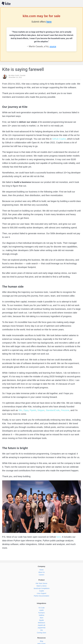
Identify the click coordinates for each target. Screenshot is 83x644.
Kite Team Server (41, 583)
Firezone (65, 410)
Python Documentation (41, 596)
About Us (41, 572)
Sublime (42, 615)
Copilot (41, 591)
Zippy (26, 410)
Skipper (41, 410)
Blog (41, 641)
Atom (42, 618)
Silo (20, 410)
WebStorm (41, 623)
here (49, 22)
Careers (41, 575)
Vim (41, 630)
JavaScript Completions (41, 588)
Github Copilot (59, 139)
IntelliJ (41, 610)
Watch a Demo (41, 586)
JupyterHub (41, 628)
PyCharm (41, 613)
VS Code (41, 608)
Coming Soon (42, 633)
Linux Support (41, 593)
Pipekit (33, 410)
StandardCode (52, 410)
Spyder (41, 620)
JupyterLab (41, 625)
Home (41, 570)
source (53, 46)
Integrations (41, 603)
